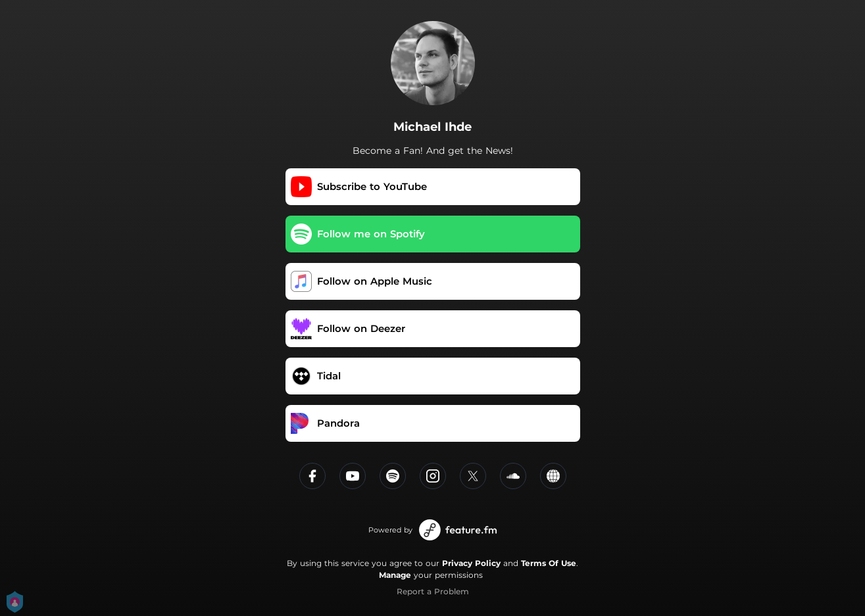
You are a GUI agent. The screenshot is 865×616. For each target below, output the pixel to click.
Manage (395, 575)
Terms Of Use (549, 563)
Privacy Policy (471, 563)
